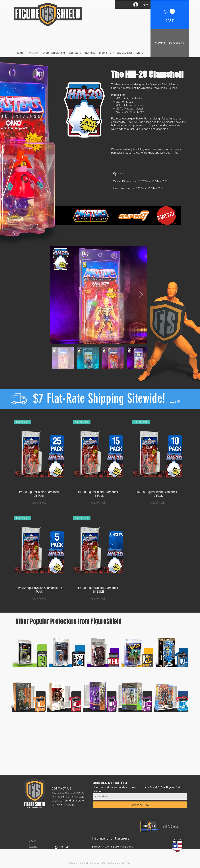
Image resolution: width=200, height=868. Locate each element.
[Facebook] (56, 847)
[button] (170, 11)
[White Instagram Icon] (62, 847)
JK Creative (122, 863)
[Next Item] (141, 295)
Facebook (62, 804)
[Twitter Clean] (67, 847)
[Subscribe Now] (140, 805)
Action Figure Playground (118, 847)
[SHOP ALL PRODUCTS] (170, 43)
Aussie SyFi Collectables (119, 851)
